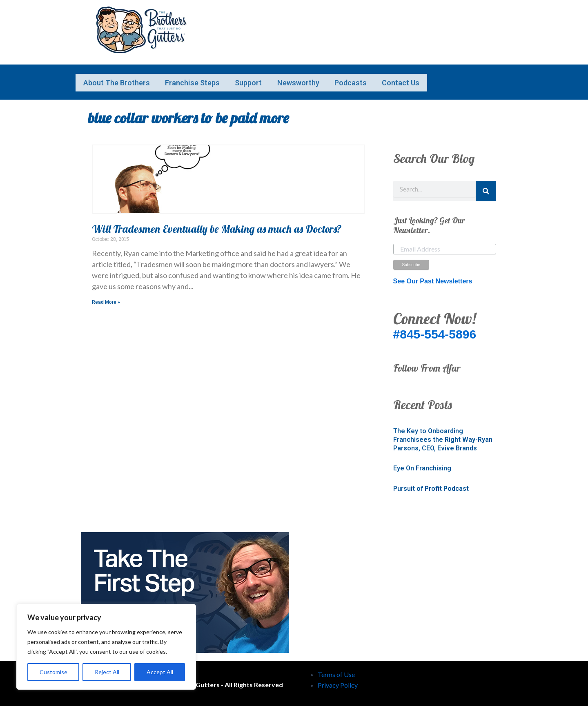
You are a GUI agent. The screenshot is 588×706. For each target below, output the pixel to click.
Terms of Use (336, 671)
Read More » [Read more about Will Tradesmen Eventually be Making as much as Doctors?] (106, 299)
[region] (106, 647)
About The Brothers (124, 78)
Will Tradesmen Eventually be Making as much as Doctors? (217, 226)
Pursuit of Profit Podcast (431, 486)
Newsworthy (351, 78)
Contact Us (109, 85)
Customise (53, 672)
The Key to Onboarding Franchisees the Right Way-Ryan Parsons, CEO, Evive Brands (443, 437)
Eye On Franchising (422, 465)
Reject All (107, 672)
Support (286, 78)
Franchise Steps (215, 78)
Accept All (160, 672)
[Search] (486, 188)
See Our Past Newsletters (433, 278)
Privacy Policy (338, 683)
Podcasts (418, 78)
